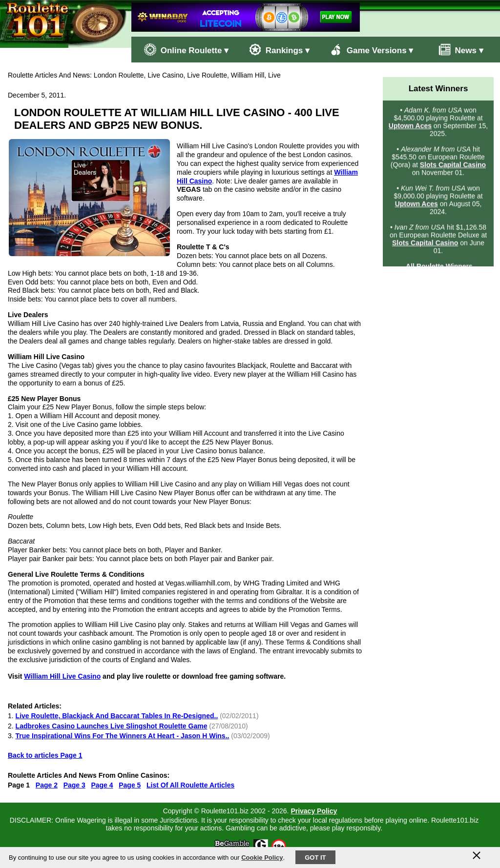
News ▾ (456, 50)
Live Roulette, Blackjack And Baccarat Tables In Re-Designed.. (117, 716)
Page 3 (74, 785)
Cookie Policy (262, 858)
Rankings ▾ (279, 50)
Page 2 (47, 785)
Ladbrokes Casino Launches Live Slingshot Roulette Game (112, 726)
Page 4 (102, 785)
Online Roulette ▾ (186, 50)
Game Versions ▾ (372, 50)
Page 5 (130, 785)
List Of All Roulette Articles (190, 785)
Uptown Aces (410, 126)
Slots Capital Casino (453, 165)
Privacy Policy (314, 811)
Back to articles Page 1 (45, 755)
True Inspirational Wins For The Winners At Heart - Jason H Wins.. (123, 736)
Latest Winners (438, 89)
